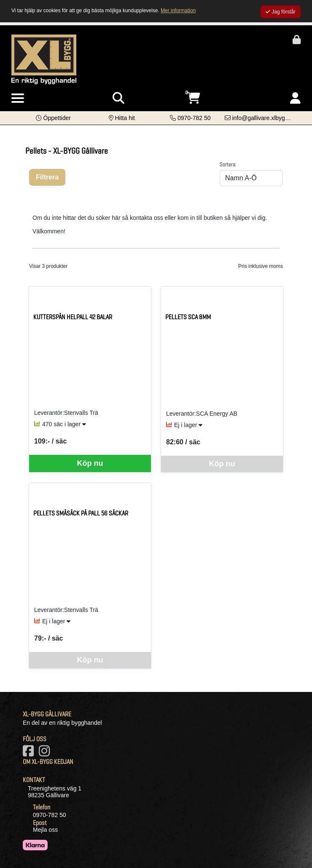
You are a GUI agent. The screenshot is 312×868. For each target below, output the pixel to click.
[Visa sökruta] (118, 98)
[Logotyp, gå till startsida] (44, 59)
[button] (53, 118)
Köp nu (90, 463)
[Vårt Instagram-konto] (46, 753)
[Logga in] (295, 98)
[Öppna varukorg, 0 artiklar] (194, 98)
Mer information (178, 11)
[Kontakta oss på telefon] (190, 118)
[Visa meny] (18, 99)
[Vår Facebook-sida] (30, 753)
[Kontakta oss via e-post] (261, 118)
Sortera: (228, 164)
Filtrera (47, 177)
